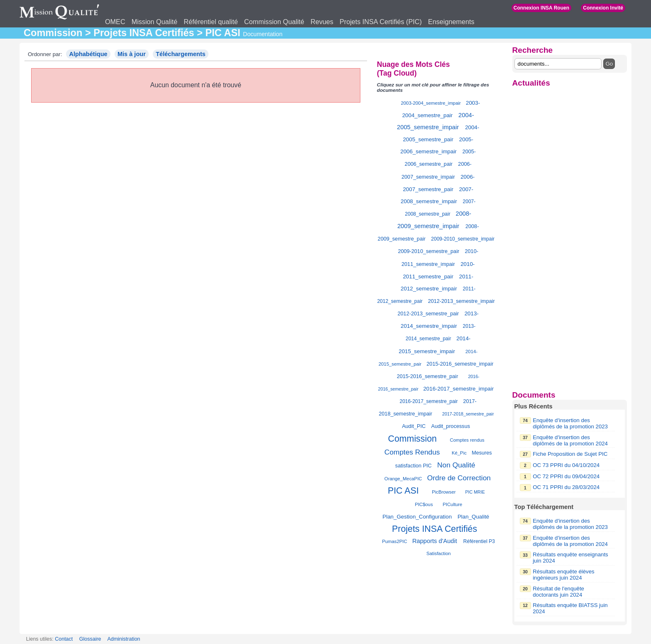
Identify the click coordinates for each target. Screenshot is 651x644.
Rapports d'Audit (435, 541)
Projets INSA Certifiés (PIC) (381, 22)
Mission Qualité (155, 22)
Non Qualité (456, 465)
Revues (322, 22)
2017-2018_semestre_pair (468, 414)
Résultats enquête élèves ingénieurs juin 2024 (563, 575)
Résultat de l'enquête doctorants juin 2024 (558, 592)
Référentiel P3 (479, 541)
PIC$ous (424, 504)
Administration (124, 639)
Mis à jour (132, 54)
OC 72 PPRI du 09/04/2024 (566, 476)
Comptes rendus (467, 440)
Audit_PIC (414, 426)
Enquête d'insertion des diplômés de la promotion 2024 (570, 440)
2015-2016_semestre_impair (460, 364)
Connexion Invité (603, 8)
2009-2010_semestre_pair (428, 251)
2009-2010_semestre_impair (463, 239)
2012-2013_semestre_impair (461, 301)
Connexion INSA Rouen (541, 8)
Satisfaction (439, 553)
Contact (64, 639)
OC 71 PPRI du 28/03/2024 (566, 487)
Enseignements (451, 22)
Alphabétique (88, 54)
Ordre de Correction (459, 478)
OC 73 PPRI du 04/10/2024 (566, 465)
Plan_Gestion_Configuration (417, 517)
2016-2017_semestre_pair (429, 401)
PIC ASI (403, 491)
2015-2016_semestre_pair (428, 376)
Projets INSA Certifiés (434, 529)
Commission (412, 439)
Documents (534, 395)
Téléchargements (181, 54)
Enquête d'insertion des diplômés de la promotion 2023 (570, 423)
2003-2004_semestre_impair (431, 103)
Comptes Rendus (412, 452)
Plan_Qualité (473, 517)
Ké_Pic (459, 453)
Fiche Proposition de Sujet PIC (570, 454)
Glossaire (90, 639)
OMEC (115, 22)
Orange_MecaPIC (403, 479)
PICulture (452, 504)
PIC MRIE (475, 492)
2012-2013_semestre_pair (428, 314)
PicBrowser (444, 492)
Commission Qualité (274, 22)
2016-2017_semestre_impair (458, 389)
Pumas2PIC (394, 541)
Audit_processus (450, 426)
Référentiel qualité (210, 22)
